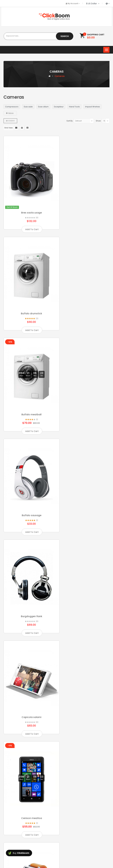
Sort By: (70, 121)
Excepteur (59, 107)
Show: (99, 121)
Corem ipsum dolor (29, 675)
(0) (35, 211)
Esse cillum (43, 107)
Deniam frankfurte (29, 769)
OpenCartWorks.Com (57, 855)
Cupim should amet (84, 675)
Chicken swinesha (29, 581)
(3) (34, 586)
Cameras (60, 76)
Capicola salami (84, 394)
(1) (35, 305)
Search (65, 36)
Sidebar (10, 121)
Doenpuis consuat (84, 769)
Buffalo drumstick (84, 206)
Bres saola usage (29, 206)
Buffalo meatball (29, 300)
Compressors (12, 107)
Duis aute (28, 107)
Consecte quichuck (84, 581)
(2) (90, 211)
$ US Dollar (93, 4)
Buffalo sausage (84, 300)
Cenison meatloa (29, 488)
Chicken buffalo (84, 488)
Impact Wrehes (93, 107)
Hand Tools (74, 107)
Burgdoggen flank (29, 394)
